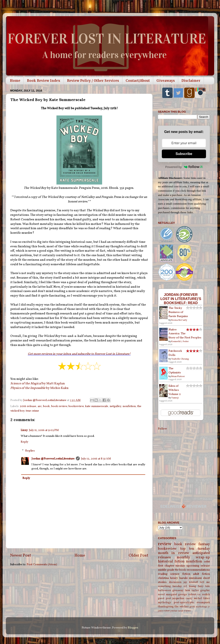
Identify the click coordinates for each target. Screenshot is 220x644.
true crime (32, 411)
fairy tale (204, 586)
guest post (165, 598)
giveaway (178, 590)
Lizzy (24, 430)
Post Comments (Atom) (42, 564)
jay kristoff (191, 582)
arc (40, 406)
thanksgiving (166, 607)
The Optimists (175, 371)
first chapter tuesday (172, 566)
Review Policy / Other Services (93, 81)
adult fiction (201, 574)
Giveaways (166, 81)
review (165, 544)
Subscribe (184, 154)
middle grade (166, 570)
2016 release (28, 406)
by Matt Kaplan (38, 384)
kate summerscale (97, 406)
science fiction (180, 574)
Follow (162, 429)
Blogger (133, 628)
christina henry (168, 578)
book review (59, 406)
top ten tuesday (195, 549)
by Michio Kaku (39, 388)
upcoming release (198, 566)
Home (15, 81)
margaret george (176, 594)
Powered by (184, 167)
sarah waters (184, 611)
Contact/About (138, 81)
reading (163, 574)
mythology (165, 602)
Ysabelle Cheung (180, 359)
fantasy (204, 544)
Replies (30, 451)
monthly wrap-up (193, 557)
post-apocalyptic (184, 602)
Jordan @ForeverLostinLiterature (53, 459)
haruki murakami (190, 578)
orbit (207, 562)
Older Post (138, 556)
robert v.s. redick (199, 594)
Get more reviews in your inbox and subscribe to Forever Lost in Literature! (79, 354)
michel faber (202, 598)
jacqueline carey (182, 598)
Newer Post (21, 556)
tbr (177, 570)
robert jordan (170, 611)
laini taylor (192, 590)
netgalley (115, 406)
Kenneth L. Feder (180, 341)
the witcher (182, 607)
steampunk (203, 602)
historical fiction (171, 562)
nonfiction (129, 406)
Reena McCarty (179, 320)
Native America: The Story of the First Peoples (185, 334)
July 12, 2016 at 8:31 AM (96, 459)
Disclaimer (191, 81)
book (46, 406)
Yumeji (175, 398)
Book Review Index (44, 81)
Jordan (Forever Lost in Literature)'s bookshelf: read (181, 299)
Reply (24, 442)
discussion (175, 582)
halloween (164, 590)
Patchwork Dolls (175, 353)
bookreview (76, 406)
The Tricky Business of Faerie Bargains (178, 312)
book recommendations (195, 570)
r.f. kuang (190, 586)
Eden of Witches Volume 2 (175, 390)
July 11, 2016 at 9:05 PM (44, 430)
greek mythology (198, 607)
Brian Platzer (178, 376)
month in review (174, 553)
